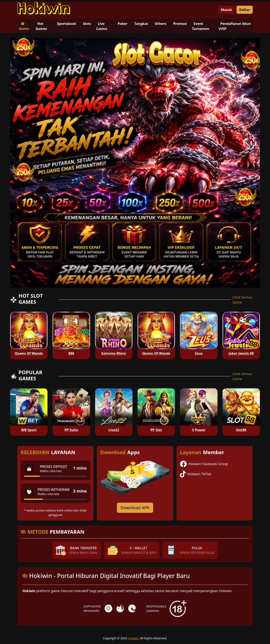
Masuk (226, 10)
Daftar (245, 10)
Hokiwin (134, 638)
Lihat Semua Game (242, 300)
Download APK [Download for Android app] (135, 508)
